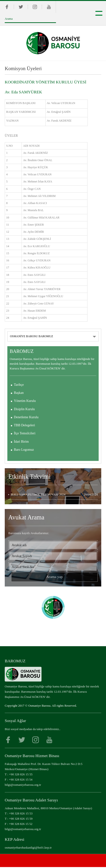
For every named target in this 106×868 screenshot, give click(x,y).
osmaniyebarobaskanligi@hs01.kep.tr (28, 848)
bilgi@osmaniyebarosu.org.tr (23, 786)
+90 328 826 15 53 (21, 814)
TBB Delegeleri (25, 425)
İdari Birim (21, 442)
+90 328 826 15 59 (21, 820)
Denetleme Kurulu (26, 417)
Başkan (19, 393)
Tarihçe (19, 385)
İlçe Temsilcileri (25, 433)
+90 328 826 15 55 (21, 775)
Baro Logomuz (24, 450)
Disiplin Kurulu (24, 409)
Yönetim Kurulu (25, 401)
